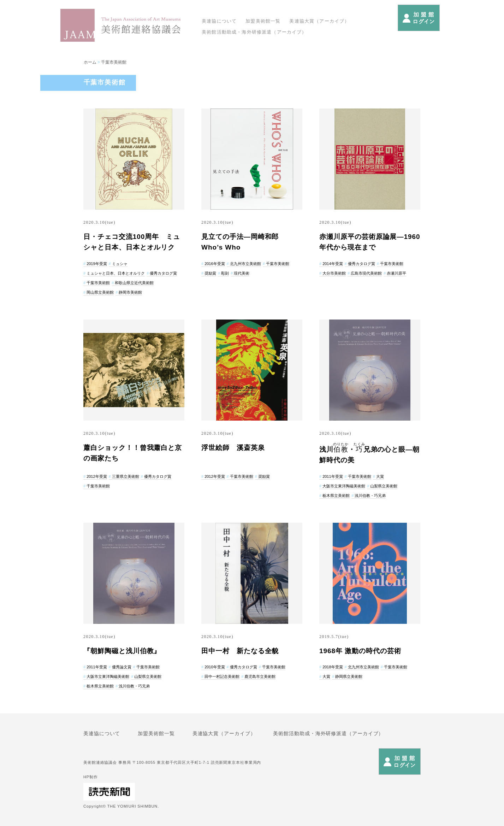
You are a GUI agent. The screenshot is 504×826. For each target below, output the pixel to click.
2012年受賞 (97, 476)
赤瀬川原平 (396, 273)
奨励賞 (210, 273)
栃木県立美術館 (336, 496)
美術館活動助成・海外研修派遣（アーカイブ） (254, 32)
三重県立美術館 (126, 476)
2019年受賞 (97, 264)
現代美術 (242, 273)
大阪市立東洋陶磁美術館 (344, 486)
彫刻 (225, 273)
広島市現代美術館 (366, 273)
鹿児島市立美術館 (260, 676)
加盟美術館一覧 (263, 21)
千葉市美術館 (114, 62)
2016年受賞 (215, 264)
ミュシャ (120, 264)
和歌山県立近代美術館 (134, 283)
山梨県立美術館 (384, 486)
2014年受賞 (333, 264)
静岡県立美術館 (349, 676)
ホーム (90, 62)
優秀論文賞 (122, 667)
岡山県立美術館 (100, 292)
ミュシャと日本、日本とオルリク (116, 273)
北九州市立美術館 (245, 264)
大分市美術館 (334, 273)
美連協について (219, 21)
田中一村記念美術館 (222, 676)
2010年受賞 (215, 667)
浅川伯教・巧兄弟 (370, 496)
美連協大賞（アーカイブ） (319, 21)
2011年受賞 (333, 476)
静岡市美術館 (130, 292)
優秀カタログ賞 (163, 273)
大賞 (380, 476)
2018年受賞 (333, 667)
